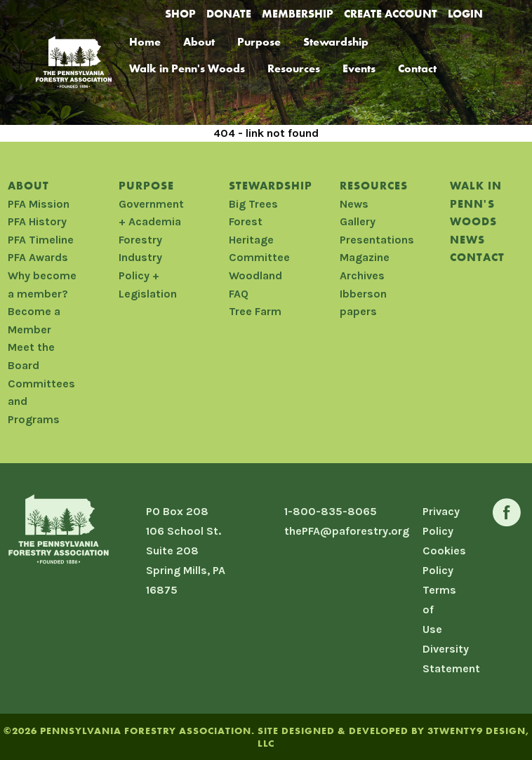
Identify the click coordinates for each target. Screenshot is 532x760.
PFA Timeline (41, 240)
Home (145, 42)
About (199, 42)
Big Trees (253, 204)
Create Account (391, 14)
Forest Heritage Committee (259, 239)
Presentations (377, 240)
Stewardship (336, 42)
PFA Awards (38, 257)
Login (465, 14)
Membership (298, 14)
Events (359, 68)
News (354, 204)
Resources (294, 68)
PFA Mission (39, 204)
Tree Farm (255, 311)
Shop (180, 14)
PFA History (37, 221)
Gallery (358, 221)
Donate (229, 14)
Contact (417, 68)
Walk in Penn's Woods (187, 68)
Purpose (259, 42)
